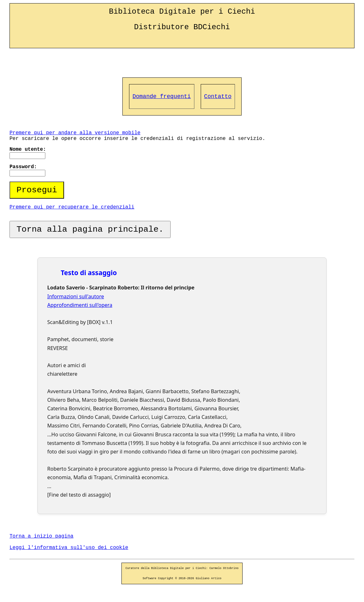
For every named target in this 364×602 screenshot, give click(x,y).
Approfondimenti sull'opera (80, 305)
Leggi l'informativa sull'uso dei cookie (69, 548)
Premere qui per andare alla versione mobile (75, 133)
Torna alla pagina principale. (90, 229)
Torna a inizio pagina (42, 536)
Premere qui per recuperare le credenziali (72, 207)
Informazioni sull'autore (76, 296)
